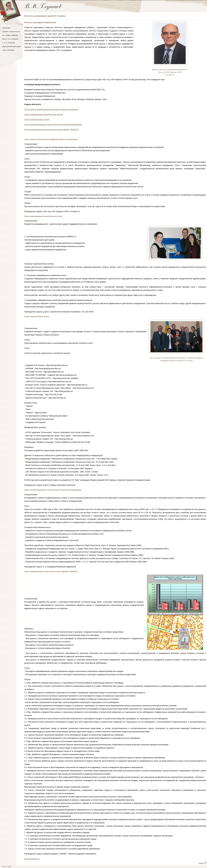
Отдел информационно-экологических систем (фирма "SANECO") (52, 130)
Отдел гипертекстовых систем (37, 119)
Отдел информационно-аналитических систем (44, 114)
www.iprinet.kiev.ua (32, 859)
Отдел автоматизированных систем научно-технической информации (53, 125)
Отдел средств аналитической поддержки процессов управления (51, 109)
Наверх (202, 863)
